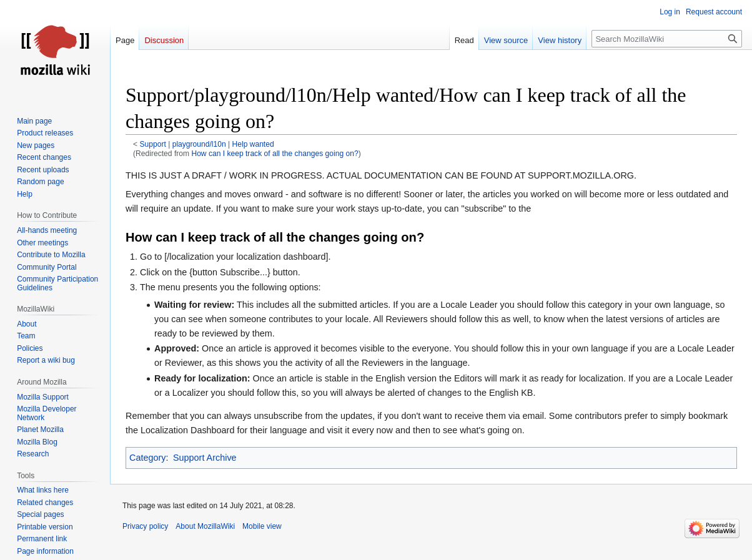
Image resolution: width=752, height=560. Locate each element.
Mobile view (262, 526)
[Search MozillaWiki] (667, 39)
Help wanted (253, 144)
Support (153, 144)
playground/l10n (199, 144)
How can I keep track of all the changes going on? (275, 154)
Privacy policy (145, 526)
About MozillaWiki (205, 526)
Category (147, 458)
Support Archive (205, 458)
